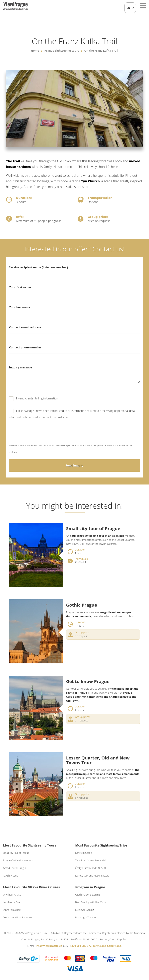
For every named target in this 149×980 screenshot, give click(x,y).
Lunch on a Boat (12, 902)
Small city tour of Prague (93, 528)
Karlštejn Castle (84, 853)
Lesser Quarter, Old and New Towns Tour (98, 760)
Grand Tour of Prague (15, 868)
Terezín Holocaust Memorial (90, 860)
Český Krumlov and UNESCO (91, 868)
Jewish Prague (11, 876)
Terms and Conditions (107, 946)
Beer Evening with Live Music (91, 902)
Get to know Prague (88, 681)
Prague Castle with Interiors (18, 860)
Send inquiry (75, 465)
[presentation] (40, 434)
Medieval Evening (85, 910)
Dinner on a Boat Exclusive (17, 917)
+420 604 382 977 (81, 946)
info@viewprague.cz (49, 946)
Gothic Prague (82, 605)
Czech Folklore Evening (88, 895)
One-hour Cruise (12, 895)
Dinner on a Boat (12, 910)
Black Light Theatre (85, 917)
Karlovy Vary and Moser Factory (92, 876)
